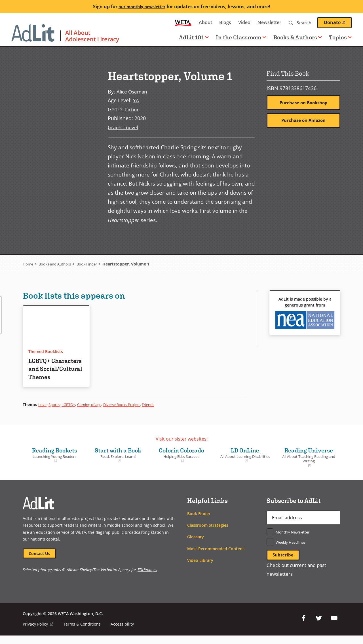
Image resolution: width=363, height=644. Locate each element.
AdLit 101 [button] (194, 37)
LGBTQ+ (70, 412)
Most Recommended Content (216, 556)
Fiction (133, 109)
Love (43, 412)
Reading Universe (309, 465)
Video (244, 22)
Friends (159, 412)
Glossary (196, 545)
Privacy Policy (38, 633)
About (205, 22)
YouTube (334, 627)
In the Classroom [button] (241, 37)
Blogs (225, 22)
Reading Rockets (54, 463)
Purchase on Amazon (304, 121)
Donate (338, 22)
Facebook (303, 627)
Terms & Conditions (82, 633)
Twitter (319, 627)
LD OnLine (245, 463)
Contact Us (40, 561)
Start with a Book (118, 463)
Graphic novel (124, 127)
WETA (183, 23)
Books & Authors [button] (298, 37)
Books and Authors (57, 264)
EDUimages (147, 578)
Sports (55, 412)
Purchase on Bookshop (304, 103)
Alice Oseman (133, 91)
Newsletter (269, 22)
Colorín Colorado (181, 463)
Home (28, 264)
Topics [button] (340, 37)
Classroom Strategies (208, 533)
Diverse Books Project (129, 412)
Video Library (200, 568)
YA (136, 100)
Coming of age (94, 412)
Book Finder (92, 264)
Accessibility (123, 633)
